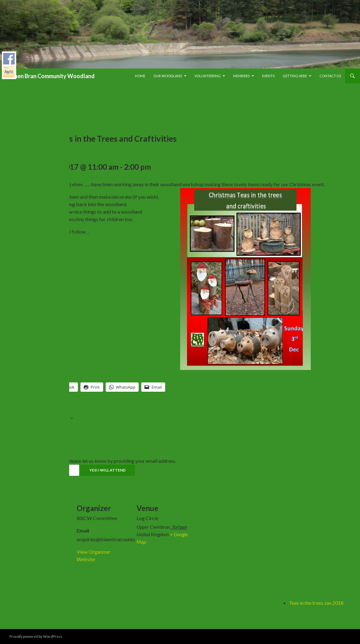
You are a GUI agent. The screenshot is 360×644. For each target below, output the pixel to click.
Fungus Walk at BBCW (41, 603)
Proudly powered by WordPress (36, 636)
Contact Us (330, 76)
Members (241, 76)
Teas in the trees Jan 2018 (316, 603)
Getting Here (295, 76)
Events (268, 76)
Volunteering (208, 76)
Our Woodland (168, 76)
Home (140, 76)
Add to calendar (49, 419)
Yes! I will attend (108, 470)
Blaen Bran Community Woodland (52, 76)
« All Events (29, 99)
